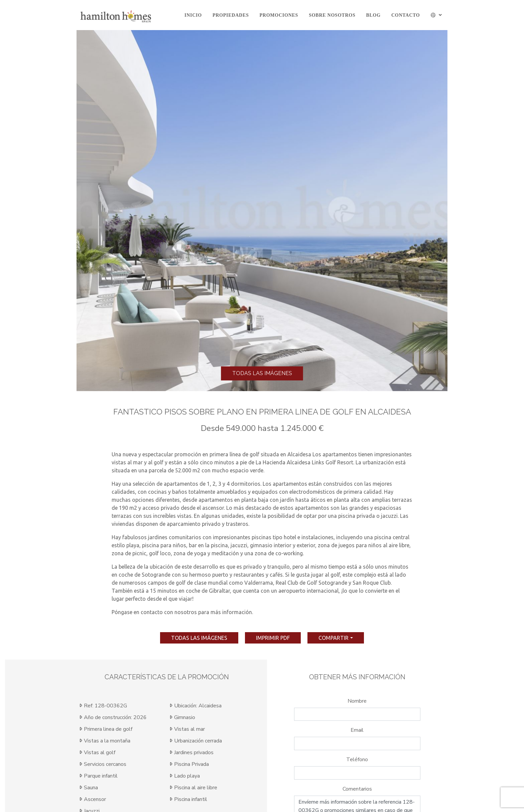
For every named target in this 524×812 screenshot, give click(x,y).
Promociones (279, 15)
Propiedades (231, 15)
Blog (373, 15)
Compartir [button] (334, 638)
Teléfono (357, 760)
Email (357, 730)
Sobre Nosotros (332, 15)
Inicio (193, 15)
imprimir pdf (273, 638)
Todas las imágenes (262, 373)
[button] (437, 15)
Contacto (406, 15)
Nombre (357, 701)
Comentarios (357, 789)
